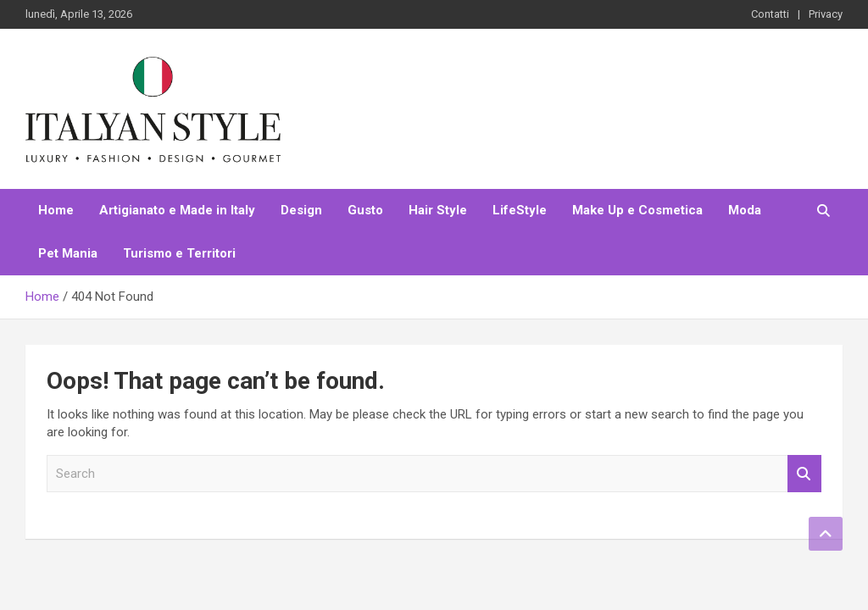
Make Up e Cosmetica (637, 210)
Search (804, 474)
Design (301, 210)
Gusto (365, 210)
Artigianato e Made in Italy (177, 210)
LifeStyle (520, 210)
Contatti (770, 14)
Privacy (826, 14)
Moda (745, 210)
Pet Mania (68, 253)
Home (56, 210)
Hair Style (438, 210)
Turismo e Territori (179, 253)
